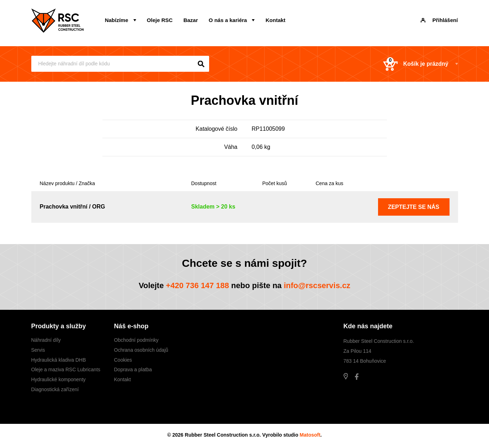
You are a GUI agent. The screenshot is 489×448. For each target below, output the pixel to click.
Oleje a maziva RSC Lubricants (66, 370)
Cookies (123, 360)
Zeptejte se (414, 207)
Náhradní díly (46, 340)
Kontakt (275, 20)
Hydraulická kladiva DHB (59, 360)
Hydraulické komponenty (59, 379)
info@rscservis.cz (317, 285)
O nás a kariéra (228, 20)
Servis (38, 350)
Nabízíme (117, 20)
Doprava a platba (133, 370)
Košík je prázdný (415, 64)
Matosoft (310, 435)
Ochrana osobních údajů (141, 350)
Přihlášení (439, 20)
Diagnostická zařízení (55, 389)
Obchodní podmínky (136, 340)
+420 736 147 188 (197, 285)
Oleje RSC (160, 20)
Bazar (190, 20)
